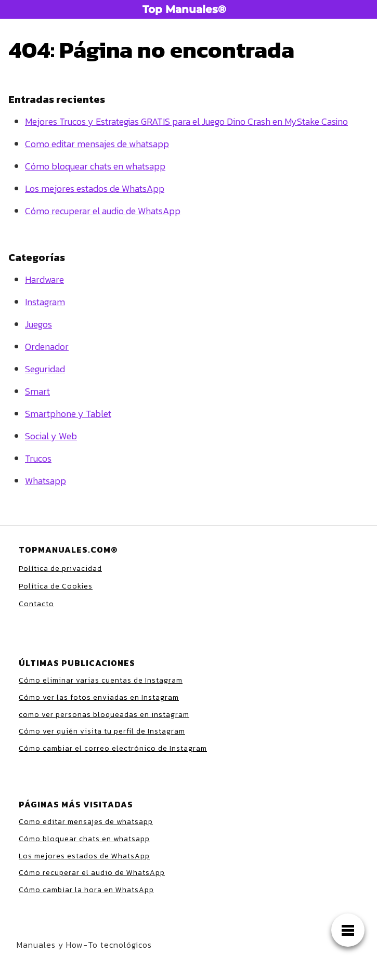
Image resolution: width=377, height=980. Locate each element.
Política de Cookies (56, 586)
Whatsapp (45, 481)
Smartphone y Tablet (68, 414)
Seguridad (45, 369)
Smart (37, 391)
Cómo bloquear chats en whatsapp (95, 166)
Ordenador (47, 347)
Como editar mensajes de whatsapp (97, 144)
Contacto (36, 604)
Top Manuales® (184, 9)
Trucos (38, 458)
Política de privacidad (60, 569)
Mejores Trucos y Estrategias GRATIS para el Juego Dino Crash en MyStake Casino (186, 121)
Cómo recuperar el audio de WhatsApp (103, 211)
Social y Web (51, 436)
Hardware (44, 279)
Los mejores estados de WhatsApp (95, 188)
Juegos (38, 324)
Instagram (45, 302)
